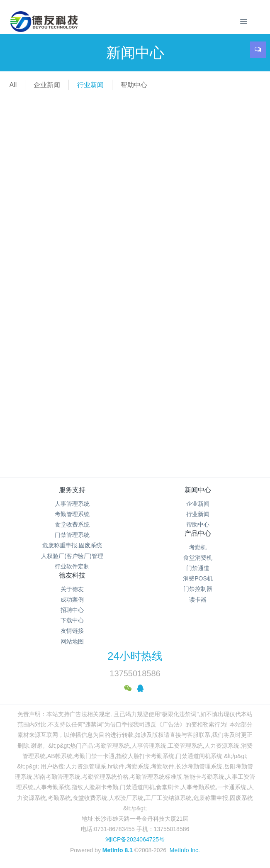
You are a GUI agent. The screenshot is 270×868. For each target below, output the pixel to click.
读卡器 (198, 600)
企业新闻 (47, 85)
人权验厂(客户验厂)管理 (72, 556)
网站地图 (72, 641)
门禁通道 (198, 568)
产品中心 (198, 533)
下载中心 (72, 620)
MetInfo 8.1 (118, 850)
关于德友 (72, 589)
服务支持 (72, 490)
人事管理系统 (72, 504)
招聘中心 (72, 610)
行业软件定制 (72, 566)
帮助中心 (134, 85)
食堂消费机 (198, 558)
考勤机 (198, 547)
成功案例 (72, 600)
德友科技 (72, 575)
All (13, 85)
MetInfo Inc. (185, 850)
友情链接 (72, 631)
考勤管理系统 (72, 514)
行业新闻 (90, 85)
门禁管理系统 (72, 535)
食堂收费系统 (72, 524)
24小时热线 (135, 656)
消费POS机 (198, 578)
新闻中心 (198, 490)
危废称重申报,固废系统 (72, 545)
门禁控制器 (198, 589)
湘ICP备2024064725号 (135, 839)
